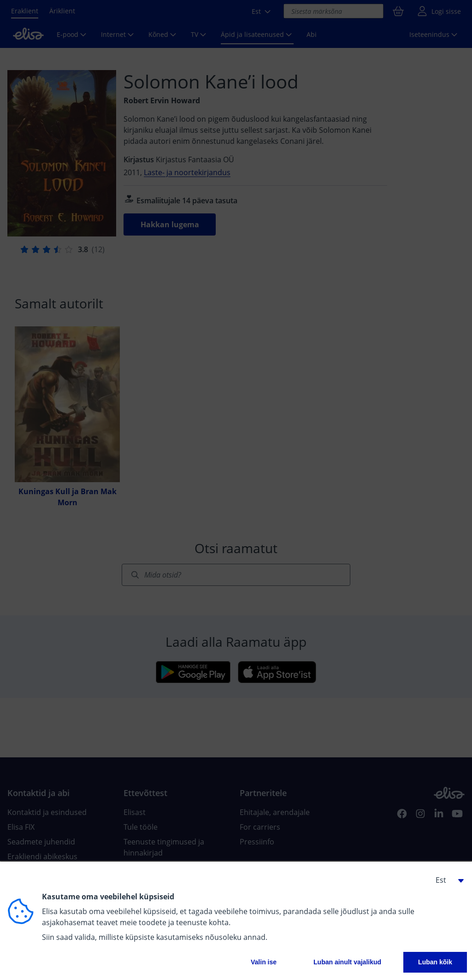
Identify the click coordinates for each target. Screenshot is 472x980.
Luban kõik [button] (435, 962)
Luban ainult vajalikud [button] (347, 962)
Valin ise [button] (264, 962)
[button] (446, 880)
